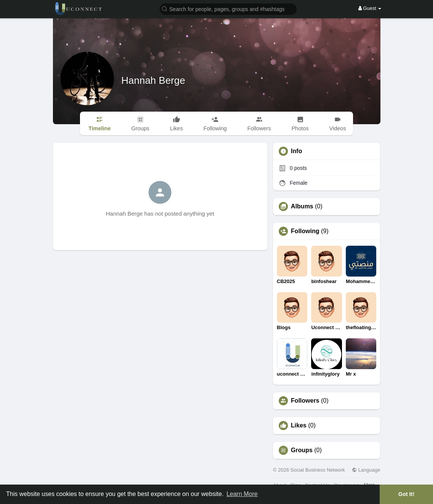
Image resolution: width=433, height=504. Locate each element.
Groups (302, 450)
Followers (305, 401)
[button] (228, 9)
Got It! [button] (406, 494)
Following (305, 231)
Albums (302, 206)
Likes (299, 426)
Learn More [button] (242, 494)
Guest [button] (370, 8)
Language (366, 470)
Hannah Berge (153, 80)
